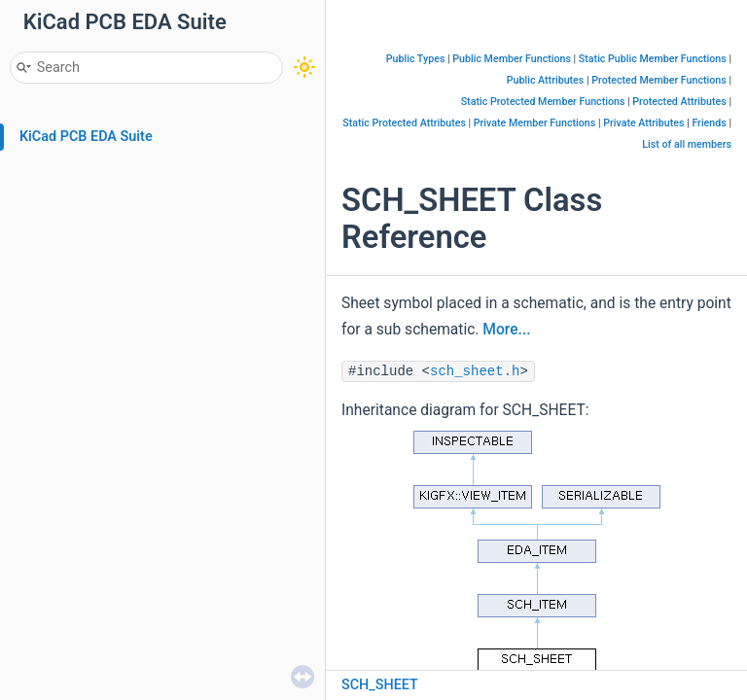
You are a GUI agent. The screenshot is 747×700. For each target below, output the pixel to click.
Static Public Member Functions (653, 59)
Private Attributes (643, 123)
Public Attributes (546, 80)
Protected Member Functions (659, 80)
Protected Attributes (679, 102)
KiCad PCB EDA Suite (86, 137)
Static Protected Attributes (404, 123)
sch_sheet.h (475, 371)
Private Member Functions (534, 123)
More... (506, 330)
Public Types (416, 59)
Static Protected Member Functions (543, 102)
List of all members (687, 144)
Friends (709, 123)
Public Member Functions (512, 59)
